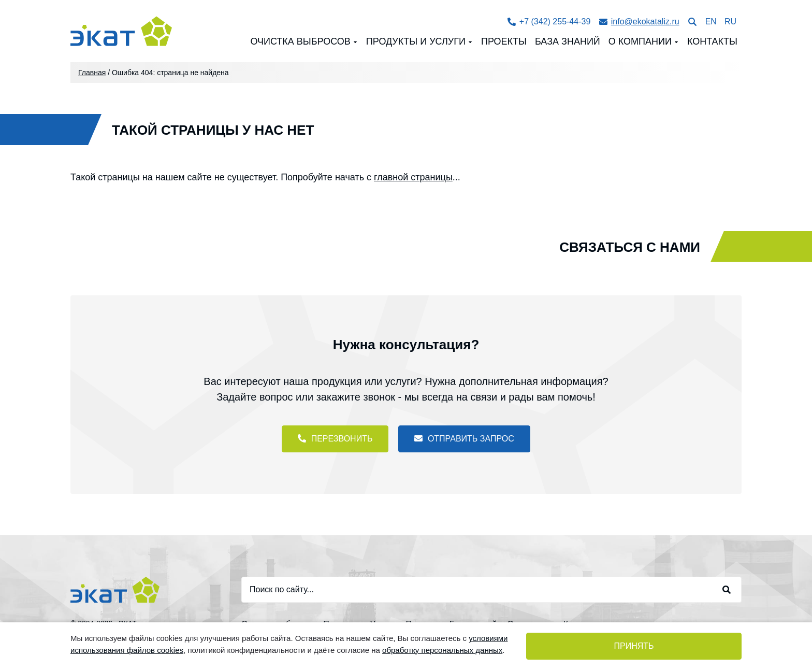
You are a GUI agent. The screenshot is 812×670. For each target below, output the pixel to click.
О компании (640, 41)
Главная (92, 73)
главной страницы (413, 177)
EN (711, 22)
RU (730, 22)
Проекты (504, 41)
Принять (634, 646)
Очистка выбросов (300, 41)
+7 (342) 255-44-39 (549, 22)
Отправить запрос (464, 439)
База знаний (568, 41)
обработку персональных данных (442, 650)
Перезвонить (335, 439)
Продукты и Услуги (416, 41)
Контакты (712, 41)
